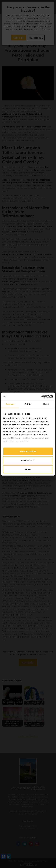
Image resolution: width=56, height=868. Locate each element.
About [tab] (46, 404)
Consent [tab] (10, 404)
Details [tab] (28, 404)
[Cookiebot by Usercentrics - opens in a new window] (41, 396)
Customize (28, 460)
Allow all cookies (28, 451)
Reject (28, 469)
